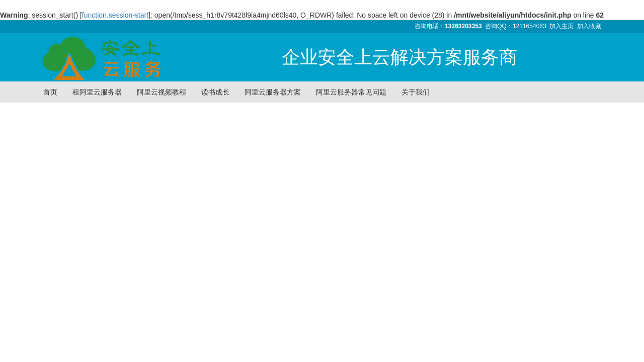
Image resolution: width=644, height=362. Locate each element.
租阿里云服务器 (97, 92)
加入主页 (561, 26)
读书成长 (215, 92)
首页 (50, 92)
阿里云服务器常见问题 (351, 92)
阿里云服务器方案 (273, 92)
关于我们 (416, 92)
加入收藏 (589, 26)
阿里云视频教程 (162, 92)
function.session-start (115, 15)
